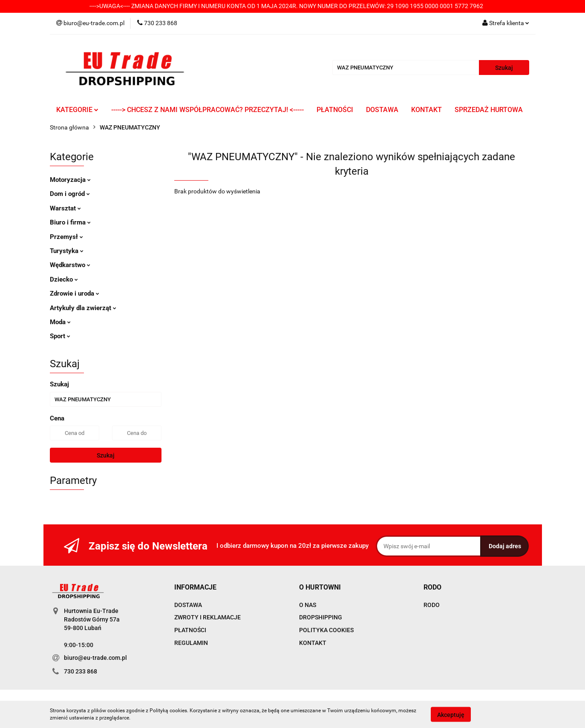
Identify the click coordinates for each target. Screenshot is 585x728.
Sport (60, 336)
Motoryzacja (70, 180)
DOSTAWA (382, 110)
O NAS (308, 605)
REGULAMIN (191, 643)
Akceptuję (451, 714)
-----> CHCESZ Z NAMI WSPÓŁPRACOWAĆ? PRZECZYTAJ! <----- (207, 110)
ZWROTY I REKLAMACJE (207, 617)
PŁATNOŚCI (335, 110)
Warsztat (65, 208)
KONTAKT (427, 110)
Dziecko (64, 279)
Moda (60, 322)
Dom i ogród (70, 194)
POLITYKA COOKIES (326, 630)
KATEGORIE (77, 110)
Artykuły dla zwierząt (83, 308)
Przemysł (66, 237)
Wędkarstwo (70, 265)
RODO (432, 605)
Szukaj (106, 455)
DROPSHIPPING (321, 617)
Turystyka (67, 251)
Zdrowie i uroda (75, 294)
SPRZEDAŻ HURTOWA (489, 110)
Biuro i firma (70, 222)
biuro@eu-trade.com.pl (95, 658)
